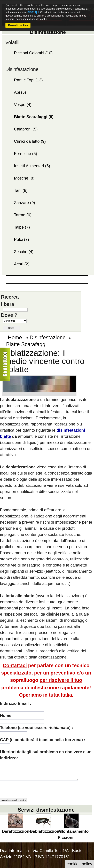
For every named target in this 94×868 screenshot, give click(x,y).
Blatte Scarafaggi (26, 344)
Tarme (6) (23, 215)
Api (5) (20, 92)
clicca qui (33, 12)
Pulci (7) (21, 239)
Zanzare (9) (25, 203)
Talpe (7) (22, 227)
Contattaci (72, 287)
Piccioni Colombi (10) (33, 53)
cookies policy (79, 864)
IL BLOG (32, 284)
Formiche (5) (26, 154)
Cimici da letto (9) (30, 141)
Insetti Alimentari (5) (32, 166)
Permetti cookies (18, 25)
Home (15, 338)
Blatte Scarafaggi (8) (34, 117)
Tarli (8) (21, 190)
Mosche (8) (24, 178)
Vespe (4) (23, 104)
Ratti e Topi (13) (28, 80)
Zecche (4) (24, 252)
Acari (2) (22, 264)
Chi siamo (50, 284)
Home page (15, 284)
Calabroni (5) (26, 129)
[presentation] (26, 788)
